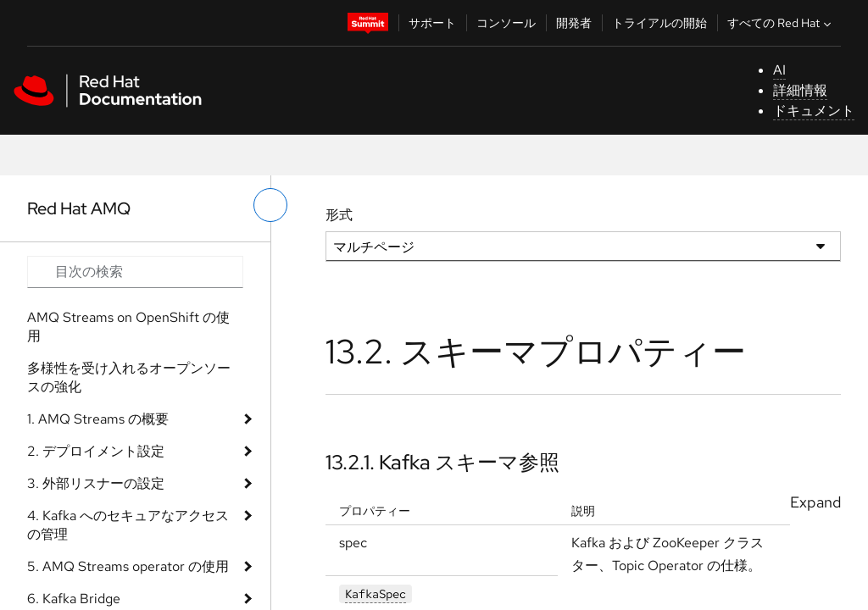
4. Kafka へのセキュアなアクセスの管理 (128, 525)
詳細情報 (800, 90)
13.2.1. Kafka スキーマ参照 (442, 462)
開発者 (574, 23)
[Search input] (135, 272)
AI (779, 70)
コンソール (506, 23)
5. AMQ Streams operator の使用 (128, 566)
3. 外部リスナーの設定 (96, 483)
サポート (432, 23)
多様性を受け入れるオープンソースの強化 (129, 377)
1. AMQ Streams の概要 (98, 419)
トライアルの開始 (659, 23)
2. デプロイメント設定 (96, 451)
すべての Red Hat (781, 23)
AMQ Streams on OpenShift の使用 (128, 327)
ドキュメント (814, 111)
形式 (339, 215)
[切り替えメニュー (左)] (270, 205)
